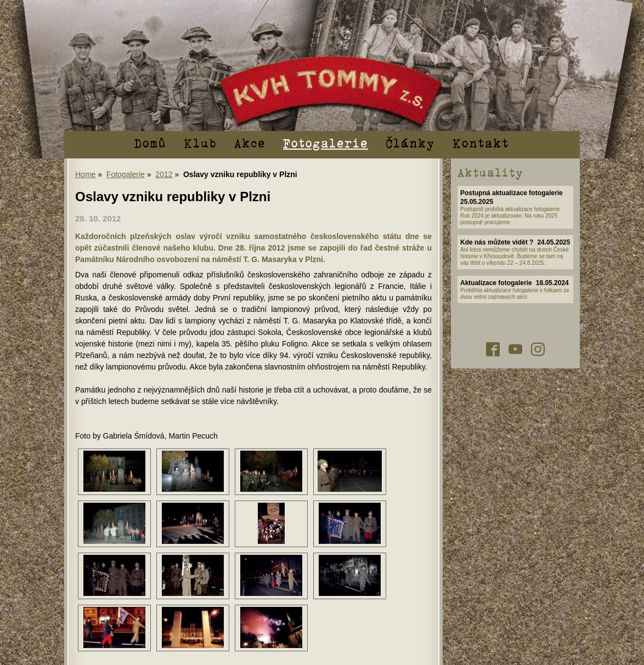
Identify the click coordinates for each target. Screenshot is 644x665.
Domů (150, 143)
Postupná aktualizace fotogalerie (512, 193)
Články (410, 143)
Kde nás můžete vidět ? (497, 242)
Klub (200, 143)
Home (85, 174)
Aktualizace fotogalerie (496, 283)
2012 (164, 174)
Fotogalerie (326, 143)
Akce (250, 143)
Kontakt (481, 143)
